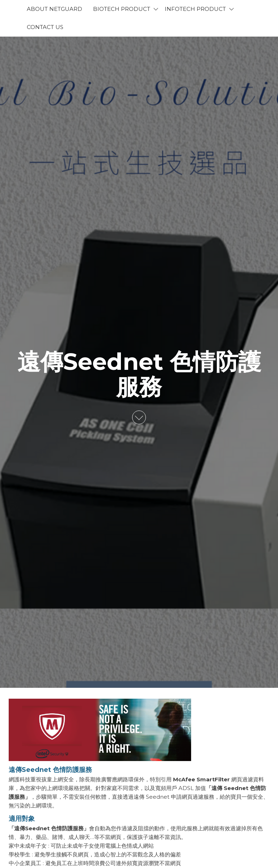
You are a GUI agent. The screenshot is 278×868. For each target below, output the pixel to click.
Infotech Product (195, 9)
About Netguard (54, 9)
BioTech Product (122, 9)
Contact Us (45, 27)
